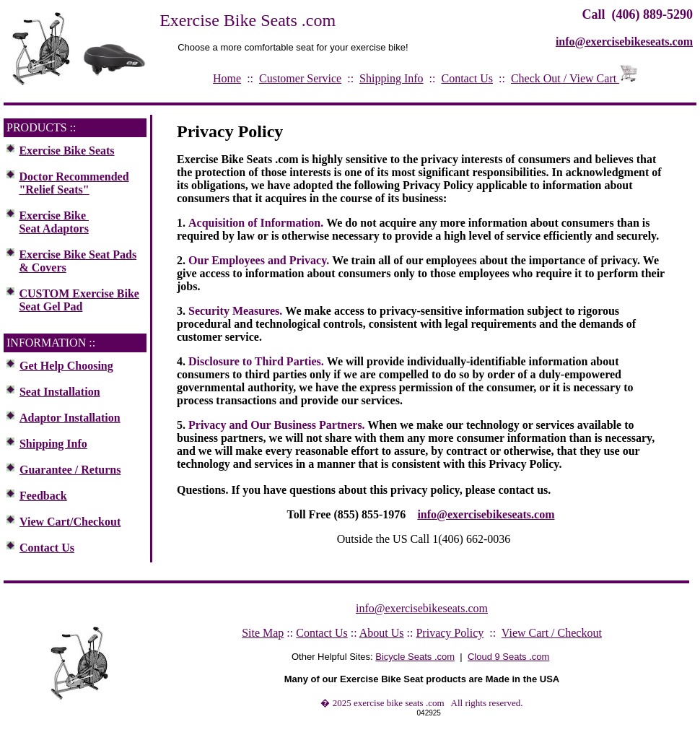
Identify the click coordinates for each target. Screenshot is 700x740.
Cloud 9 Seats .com (508, 657)
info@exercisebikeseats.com (486, 514)
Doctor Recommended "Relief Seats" (74, 183)
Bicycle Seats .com (415, 657)
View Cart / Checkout (552, 633)
